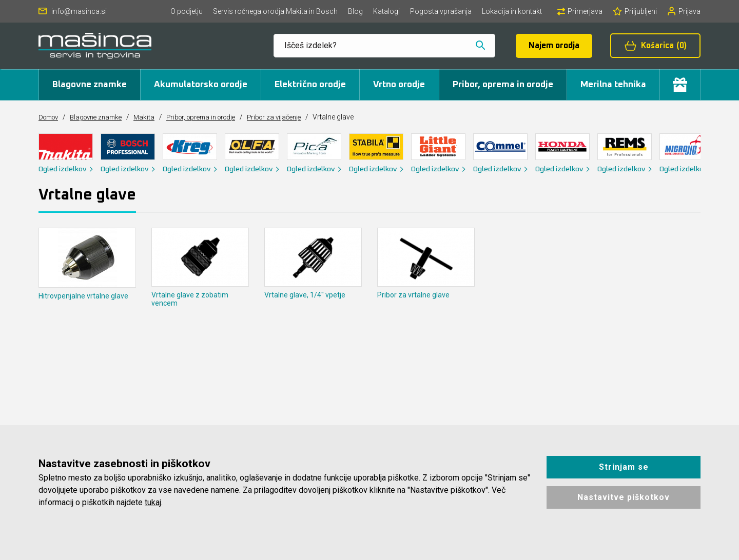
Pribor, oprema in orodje (503, 85)
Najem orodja (554, 46)
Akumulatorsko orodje (201, 85)
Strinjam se (624, 467)
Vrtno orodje (399, 85)
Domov (51, 117)
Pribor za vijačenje (296, 117)
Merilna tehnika (613, 85)
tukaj (153, 502)
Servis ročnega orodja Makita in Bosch (275, 11)
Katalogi (386, 11)
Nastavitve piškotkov (624, 497)
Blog (355, 11)
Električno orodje (310, 85)
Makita (154, 117)
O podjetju (187, 11)
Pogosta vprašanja (441, 11)
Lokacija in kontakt (512, 11)
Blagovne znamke (90, 85)
